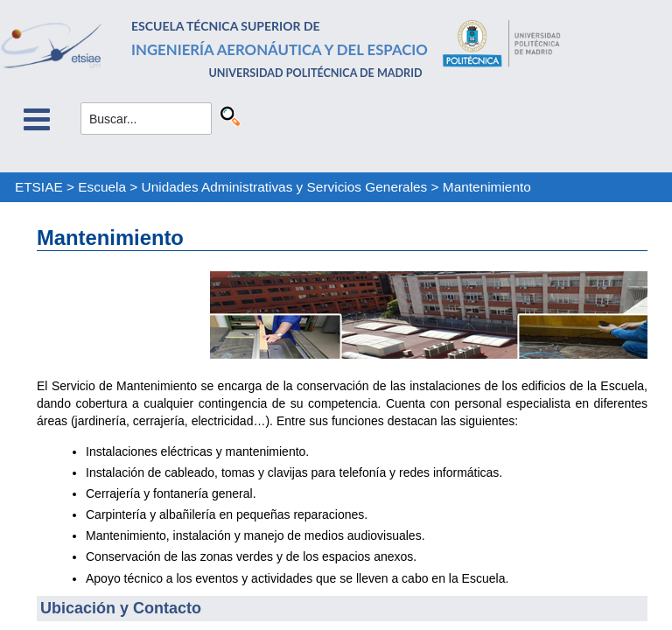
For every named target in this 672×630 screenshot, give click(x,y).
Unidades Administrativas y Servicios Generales (285, 187)
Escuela (102, 187)
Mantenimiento (487, 187)
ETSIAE (39, 187)
